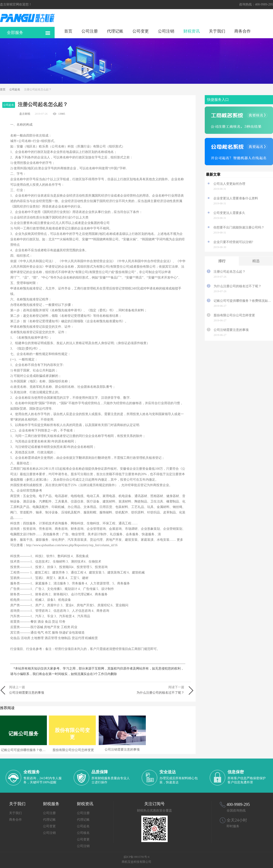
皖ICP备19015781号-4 (137, 857)
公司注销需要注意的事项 (231, 330)
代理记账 (115, 31)
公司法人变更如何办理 (229, 184)
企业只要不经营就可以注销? (235, 242)
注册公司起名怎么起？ (230, 272)
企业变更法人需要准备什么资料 (236, 198)
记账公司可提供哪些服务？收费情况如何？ (242, 301)
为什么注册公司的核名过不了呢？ (238, 286)
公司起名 (15, 89)
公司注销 (166, 31)
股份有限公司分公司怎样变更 (234, 315)
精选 (256, 261)
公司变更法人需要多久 (229, 213)
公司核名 (83, 833)
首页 (68, 31)
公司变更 (141, 31)
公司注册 (90, 31)
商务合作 (243, 31)
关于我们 (217, 31)
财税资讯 (192, 31)
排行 (222, 261)
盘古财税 (25, 114)
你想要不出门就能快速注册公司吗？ (239, 227)
